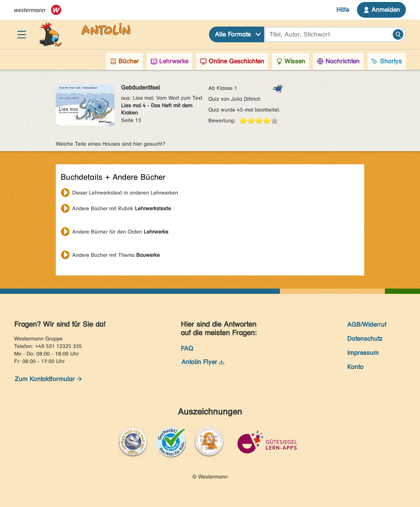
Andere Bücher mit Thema (116, 255)
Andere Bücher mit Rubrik (122, 208)
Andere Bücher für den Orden (120, 232)
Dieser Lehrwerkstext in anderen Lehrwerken (125, 193)
